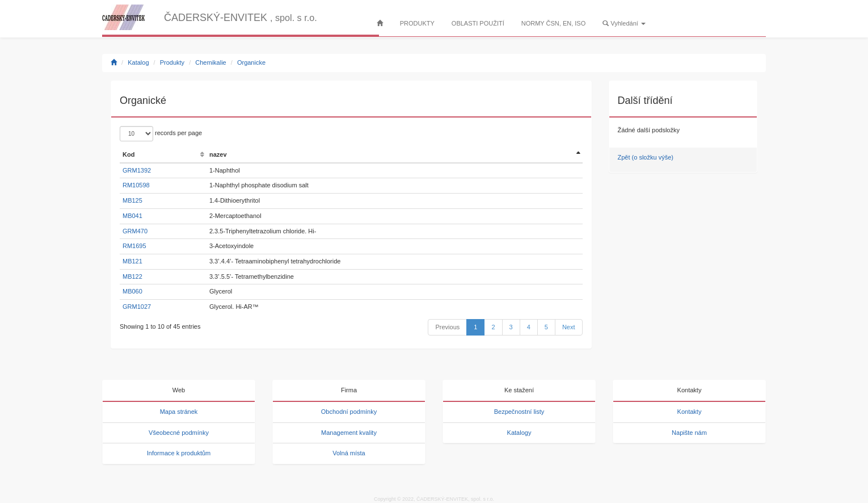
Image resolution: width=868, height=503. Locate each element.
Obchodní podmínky (349, 412)
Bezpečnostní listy (519, 412)
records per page (161, 134)
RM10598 (136, 185)
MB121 (132, 261)
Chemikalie (210, 62)
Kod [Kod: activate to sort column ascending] (128, 154)
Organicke (251, 62)
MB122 (132, 276)
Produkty (172, 62)
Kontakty (690, 412)
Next (569, 327)
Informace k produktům (179, 453)
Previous (447, 327)
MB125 (132, 200)
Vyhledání (624, 23)
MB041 (132, 216)
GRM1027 (137, 307)
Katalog (138, 62)
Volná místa (349, 453)
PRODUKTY (417, 23)
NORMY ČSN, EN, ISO (553, 23)
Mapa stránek (179, 412)
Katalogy (519, 433)
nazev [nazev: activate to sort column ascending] (218, 154)
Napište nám (689, 433)
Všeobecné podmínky (179, 433)
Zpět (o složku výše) (646, 157)
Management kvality (349, 433)
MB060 (132, 291)
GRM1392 (137, 170)
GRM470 (135, 231)
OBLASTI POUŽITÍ (478, 23)
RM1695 (134, 246)
